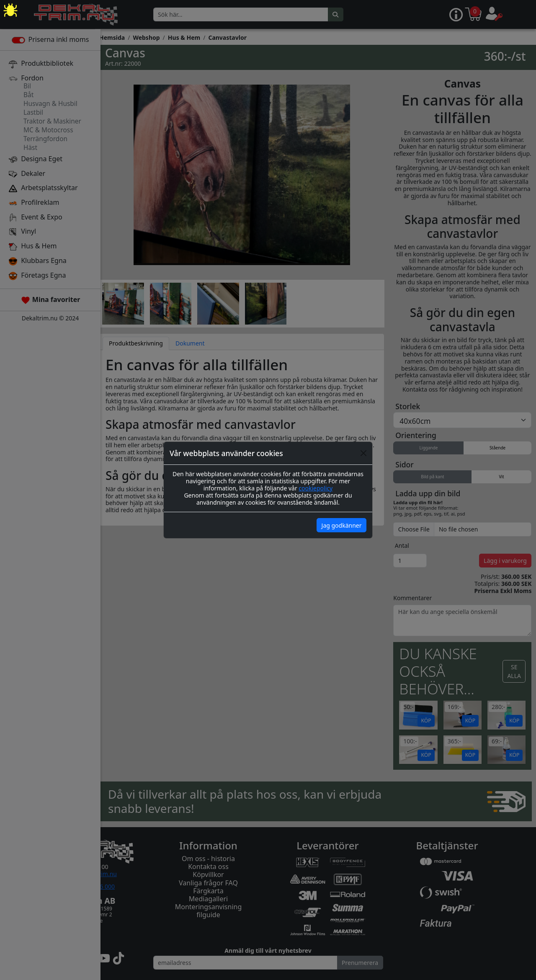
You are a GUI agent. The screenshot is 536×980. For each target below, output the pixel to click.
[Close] (363, 453)
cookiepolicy (316, 488)
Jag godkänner (342, 525)
